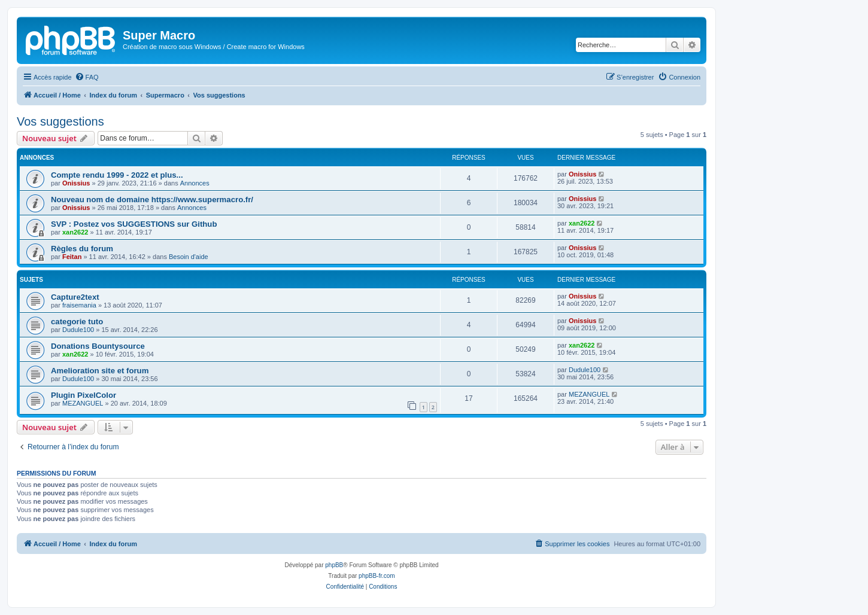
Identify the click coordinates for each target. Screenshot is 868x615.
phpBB (334, 565)
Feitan (72, 257)
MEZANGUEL (83, 403)
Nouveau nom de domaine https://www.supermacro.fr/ (152, 200)
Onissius (76, 183)
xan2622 (75, 232)
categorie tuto (77, 322)
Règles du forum (82, 249)
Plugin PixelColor (84, 395)
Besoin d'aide (189, 257)
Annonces (195, 183)
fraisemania (79, 305)
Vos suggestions (60, 121)
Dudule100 (78, 330)
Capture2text (75, 297)
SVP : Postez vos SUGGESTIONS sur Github (134, 224)
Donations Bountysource (98, 346)
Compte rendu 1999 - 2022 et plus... (117, 175)
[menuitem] (87, 77)
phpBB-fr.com (377, 576)
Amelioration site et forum (100, 371)
